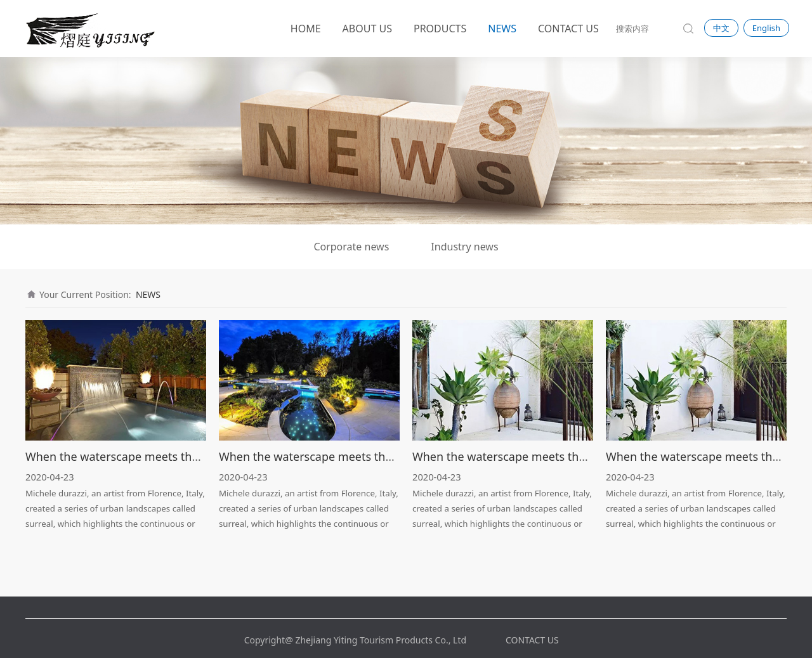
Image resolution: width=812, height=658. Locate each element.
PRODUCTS (440, 29)
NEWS (502, 29)
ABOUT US (367, 29)
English (766, 28)
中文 (721, 28)
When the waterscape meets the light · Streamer (155, 456)
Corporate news (351, 247)
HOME (306, 29)
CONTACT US (568, 29)
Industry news (464, 247)
